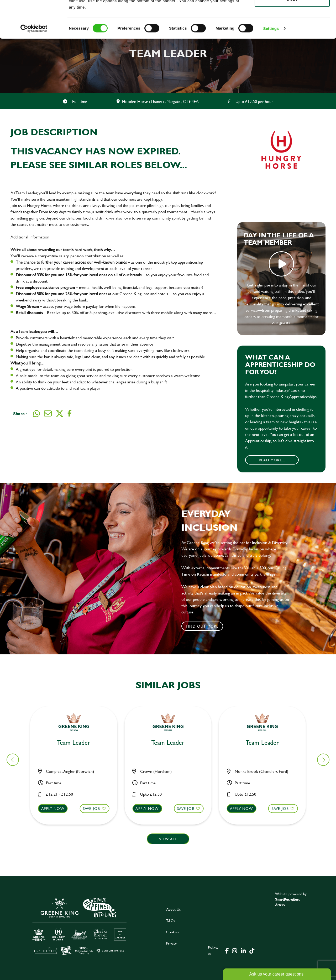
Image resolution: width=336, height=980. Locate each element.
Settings (271, 66)
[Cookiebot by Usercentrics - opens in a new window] (34, 66)
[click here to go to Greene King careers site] (80, 926)
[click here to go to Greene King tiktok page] (252, 950)
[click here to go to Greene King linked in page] (243, 950)
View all (168, 839)
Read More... (272, 460)
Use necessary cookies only (292, 33)
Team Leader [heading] (77, 743)
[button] (77, 814)
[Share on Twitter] (60, 414)
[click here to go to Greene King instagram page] (234, 950)
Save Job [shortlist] (95, 808)
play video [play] (281, 264)
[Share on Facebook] (70, 413)
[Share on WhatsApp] (36, 414)
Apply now (56, 808)
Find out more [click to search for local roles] (202, 626)
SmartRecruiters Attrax (287, 902)
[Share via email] (48, 414)
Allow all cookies (292, 14)
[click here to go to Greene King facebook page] (227, 950)
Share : (20, 413)
